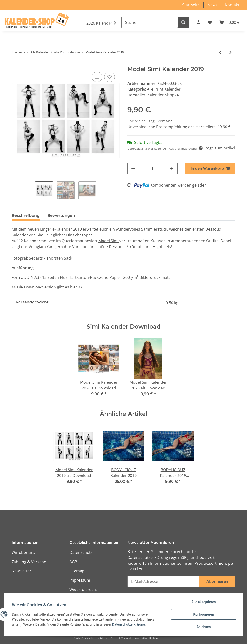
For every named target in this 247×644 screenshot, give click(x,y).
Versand (165, 121)
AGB (73, 562)
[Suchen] (150, 22)
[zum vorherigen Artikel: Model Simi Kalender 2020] (220, 52)
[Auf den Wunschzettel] (110, 77)
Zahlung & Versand (29, 562)
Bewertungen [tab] (61, 216)
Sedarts (36, 258)
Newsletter (21, 571)
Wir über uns (23, 552)
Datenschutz (81, 552)
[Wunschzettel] (210, 22)
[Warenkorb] (229, 22)
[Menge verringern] (133, 169)
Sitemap (77, 571)
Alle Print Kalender (164, 89)
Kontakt (232, 5)
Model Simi (109, 241)
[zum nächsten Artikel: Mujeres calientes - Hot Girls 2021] (230, 52)
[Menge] (152, 169)
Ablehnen (203, 627)
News (212, 5)
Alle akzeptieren (203, 602)
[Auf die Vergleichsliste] (97, 77)
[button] (199, 22)
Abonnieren (217, 581)
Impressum (80, 580)
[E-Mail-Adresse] (163, 581)
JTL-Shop (153, 638)
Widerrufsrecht (83, 590)
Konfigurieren (203, 614)
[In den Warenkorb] (210, 168)
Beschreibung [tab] (26, 216)
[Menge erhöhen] (172, 169)
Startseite (191, 5)
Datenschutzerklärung (148, 557)
